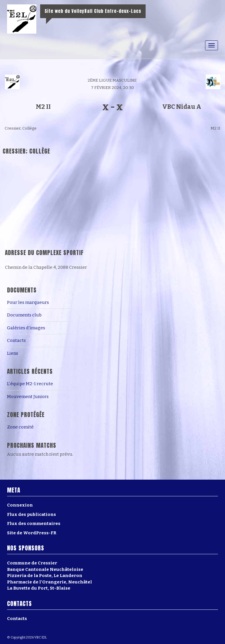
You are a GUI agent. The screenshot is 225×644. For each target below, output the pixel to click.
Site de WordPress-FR (32, 533)
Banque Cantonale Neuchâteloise (45, 569)
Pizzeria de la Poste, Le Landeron (45, 576)
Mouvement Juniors (28, 397)
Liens (13, 353)
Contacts (16, 340)
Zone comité (20, 427)
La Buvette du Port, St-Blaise (39, 588)
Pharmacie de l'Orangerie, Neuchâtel (50, 582)
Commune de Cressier (32, 563)
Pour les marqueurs (28, 302)
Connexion (20, 505)
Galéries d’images (26, 328)
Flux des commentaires (34, 524)
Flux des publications (31, 514)
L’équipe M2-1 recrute (30, 384)
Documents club (24, 315)
